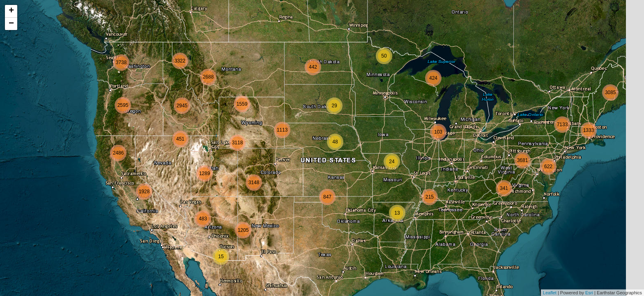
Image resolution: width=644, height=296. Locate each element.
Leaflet (550, 293)
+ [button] (11, 11)
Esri (589, 293)
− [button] (11, 24)
